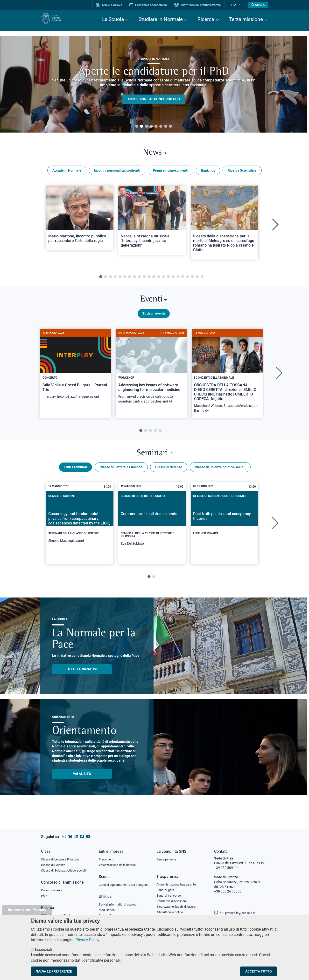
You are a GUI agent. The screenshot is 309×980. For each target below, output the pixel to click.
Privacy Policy (88, 940)
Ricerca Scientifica (242, 173)
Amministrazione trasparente (178, 880)
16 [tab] (173, 280)
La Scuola (113, 19)
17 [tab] (178, 280)
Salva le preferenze (54, 971)
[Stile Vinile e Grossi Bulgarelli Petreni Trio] (76, 372)
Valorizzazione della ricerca (119, 861)
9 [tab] (139, 280)
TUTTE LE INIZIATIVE (82, 677)
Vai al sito (82, 782)
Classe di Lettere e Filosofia (121, 476)
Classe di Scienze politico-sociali (220, 476)
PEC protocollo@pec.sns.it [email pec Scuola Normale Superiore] (236, 908)
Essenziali (44, 950)
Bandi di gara (166, 886)
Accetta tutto (259, 971)
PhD (44, 893)
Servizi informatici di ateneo (119, 906)
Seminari (155, 460)
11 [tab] (149, 280)
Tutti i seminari (75, 476)
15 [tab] (168, 280)
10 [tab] (144, 280)
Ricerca (206, 19)
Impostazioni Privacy (27, 910)
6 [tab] (161, 127)
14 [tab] (163, 280)
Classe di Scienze (169, 476)
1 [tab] (137, 127)
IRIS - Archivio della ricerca (61, 913)
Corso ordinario (53, 887)
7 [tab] (166, 127)
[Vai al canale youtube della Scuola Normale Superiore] (88, 832)
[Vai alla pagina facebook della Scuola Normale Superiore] (82, 832)
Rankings (208, 173)
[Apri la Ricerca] (258, 5)
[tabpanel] (80, 228)
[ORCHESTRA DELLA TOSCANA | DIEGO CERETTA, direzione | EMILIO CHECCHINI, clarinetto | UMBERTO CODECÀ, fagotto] (227, 379)
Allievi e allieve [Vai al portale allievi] (116, 5)
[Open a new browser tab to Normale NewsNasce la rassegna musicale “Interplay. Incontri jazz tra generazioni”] (152, 223)
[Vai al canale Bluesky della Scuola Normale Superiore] (70, 832)
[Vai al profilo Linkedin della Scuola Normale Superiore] (76, 832)
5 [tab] (156, 127)
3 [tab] (146, 127)
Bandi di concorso (170, 892)
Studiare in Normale (161, 19)
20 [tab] (192, 280)
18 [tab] (183, 280)
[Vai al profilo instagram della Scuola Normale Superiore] (64, 832)
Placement (107, 855)
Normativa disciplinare (173, 898)
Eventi (154, 303)
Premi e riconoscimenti (171, 173)
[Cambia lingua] (241, 5)
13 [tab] (159, 280)
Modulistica (107, 912)
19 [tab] (188, 280)
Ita (237, 5)
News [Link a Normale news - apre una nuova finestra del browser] (155, 154)
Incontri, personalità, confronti (117, 173)
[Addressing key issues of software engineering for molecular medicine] (151, 374)
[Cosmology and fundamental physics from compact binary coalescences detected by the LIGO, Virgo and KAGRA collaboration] (80, 530)
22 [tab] (202, 280)
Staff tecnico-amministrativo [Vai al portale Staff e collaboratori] (205, 5)
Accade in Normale (67, 173)
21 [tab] (197, 280)
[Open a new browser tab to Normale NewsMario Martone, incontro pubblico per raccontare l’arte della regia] (80, 221)
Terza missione (246, 19)
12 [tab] (154, 280)
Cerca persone (167, 855)
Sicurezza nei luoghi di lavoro (178, 904)
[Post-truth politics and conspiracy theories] (225, 528)
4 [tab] (151, 127)
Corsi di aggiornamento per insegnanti (119, 883)
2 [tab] (141, 127)
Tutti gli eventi (154, 319)
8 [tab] (170, 127)
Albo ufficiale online (171, 910)
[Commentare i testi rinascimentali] (152, 532)
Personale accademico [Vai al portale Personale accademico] (155, 5)
